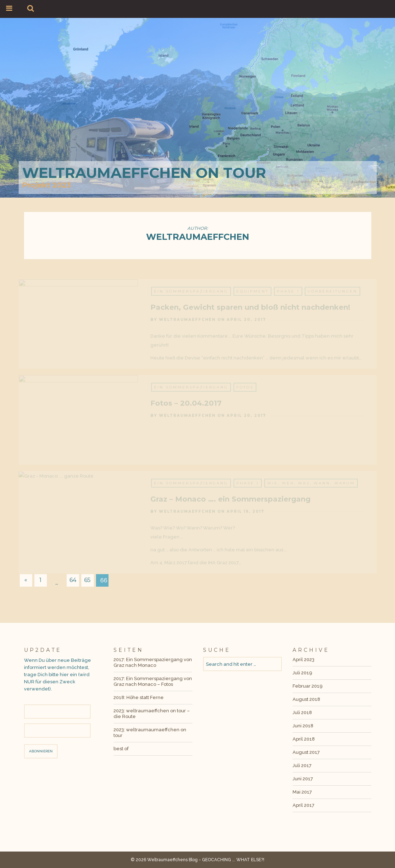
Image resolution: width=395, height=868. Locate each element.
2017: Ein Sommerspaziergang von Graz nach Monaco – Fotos (153, 681)
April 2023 (304, 660)
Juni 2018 (303, 726)
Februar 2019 (308, 686)
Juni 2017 (303, 779)
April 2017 (304, 805)
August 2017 (306, 752)
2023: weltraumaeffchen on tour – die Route (152, 714)
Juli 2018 (302, 712)
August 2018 (306, 699)
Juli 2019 (302, 673)
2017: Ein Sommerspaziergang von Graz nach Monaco (153, 662)
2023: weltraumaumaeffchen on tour (150, 733)
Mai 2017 (302, 792)
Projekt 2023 (47, 185)
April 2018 (304, 739)
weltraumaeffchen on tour (144, 173)
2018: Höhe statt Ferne (139, 697)
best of (121, 749)
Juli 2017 (302, 765)
